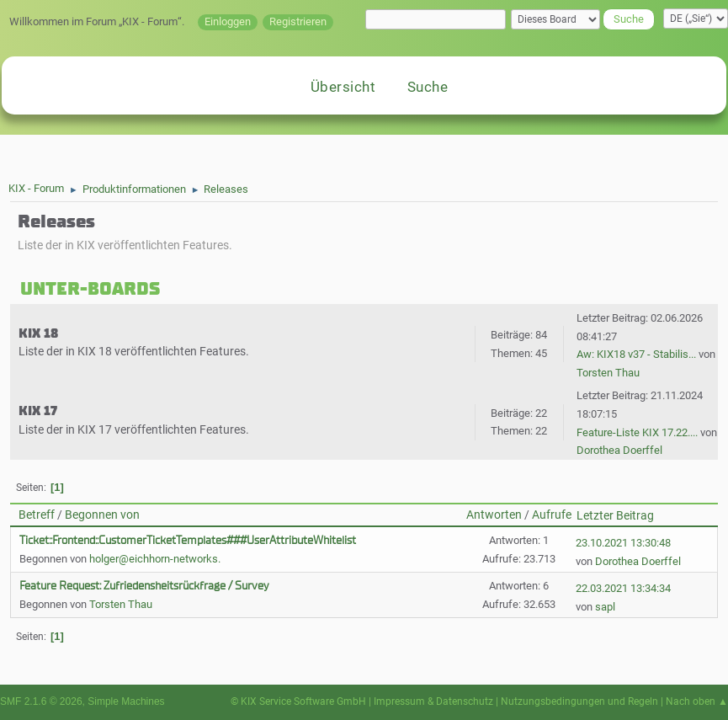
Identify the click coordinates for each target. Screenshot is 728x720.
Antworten (494, 515)
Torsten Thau (608, 373)
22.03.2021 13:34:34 (623, 588)
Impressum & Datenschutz (433, 701)
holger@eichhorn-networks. (155, 559)
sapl (605, 607)
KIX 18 (38, 333)
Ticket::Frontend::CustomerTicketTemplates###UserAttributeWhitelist (188, 540)
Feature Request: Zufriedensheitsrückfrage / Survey (144, 586)
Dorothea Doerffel (619, 450)
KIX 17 (38, 411)
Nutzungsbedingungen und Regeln (579, 701)
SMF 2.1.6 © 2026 (41, 701)
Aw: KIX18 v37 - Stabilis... (636, 354)
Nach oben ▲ (697, 701)
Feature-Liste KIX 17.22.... (637, 432)
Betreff (37, 515)
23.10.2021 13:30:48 (623, 543)
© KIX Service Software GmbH (298, 701)
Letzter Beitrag (615, 516)
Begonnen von (102, 515)
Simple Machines (126, 701)
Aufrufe (552, 515)
